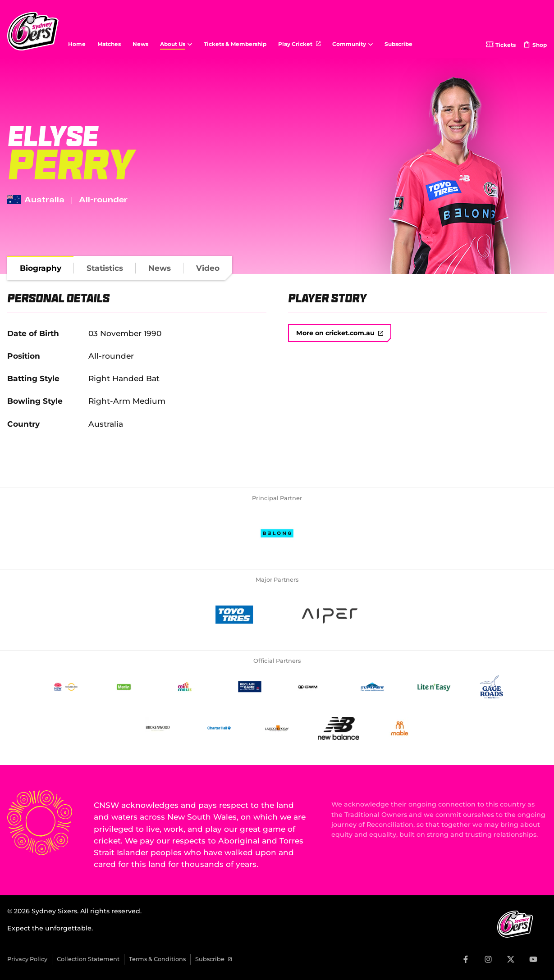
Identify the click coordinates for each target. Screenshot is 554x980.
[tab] (41, 268)
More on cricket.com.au (340, 333)
